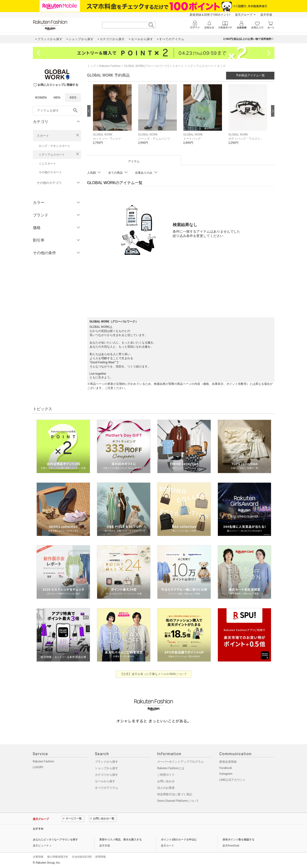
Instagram (226, 774)
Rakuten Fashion (110, 66)
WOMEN (41, 97)
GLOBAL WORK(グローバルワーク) (146, 66)
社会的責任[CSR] (82, 857)
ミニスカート (47, 164)
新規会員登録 (228, 762)
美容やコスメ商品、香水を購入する (121, 840)
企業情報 (38, 857)
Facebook (226, 768)
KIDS (73, 97)
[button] (113, 118)
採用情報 (100, 857)
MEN (57, 97)
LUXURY (38, 767)
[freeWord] (57, 111)
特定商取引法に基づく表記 (175, 794)
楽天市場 (266, 15)
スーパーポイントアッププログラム (180, 762)
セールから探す (105, 781)
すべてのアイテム (107, 788)
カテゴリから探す (107, 775)
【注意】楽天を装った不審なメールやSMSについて (153, 674)
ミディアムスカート (52, 155)
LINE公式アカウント (232, 780)
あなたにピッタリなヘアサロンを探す (55, 840)
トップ (92, 66)
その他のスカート (50, 172)
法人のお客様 (166, 788)
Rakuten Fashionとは (171, 768)
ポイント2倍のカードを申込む (179, 840)
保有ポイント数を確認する (238, 840)
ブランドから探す (107, 762)
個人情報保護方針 (58, 857)
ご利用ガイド (166, 775)
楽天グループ (244, 15)
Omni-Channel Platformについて (178, 801)
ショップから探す (107, 768)
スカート (43, 136)
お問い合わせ (166, 781)
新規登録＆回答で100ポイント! (210, 15)
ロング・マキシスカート (55, 146)
